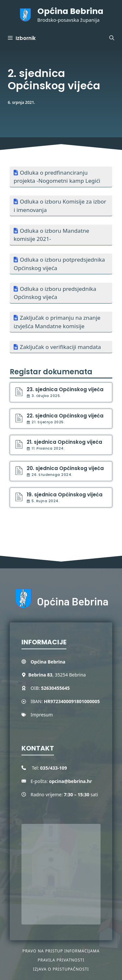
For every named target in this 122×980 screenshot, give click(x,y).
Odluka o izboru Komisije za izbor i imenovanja (60, 206)
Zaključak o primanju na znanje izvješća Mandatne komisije (57, 322)
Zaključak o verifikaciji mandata (60, 347)
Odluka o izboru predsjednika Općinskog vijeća (55, 293)
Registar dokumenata (51, 372)
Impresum (42, 715)
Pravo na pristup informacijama (61, 951)
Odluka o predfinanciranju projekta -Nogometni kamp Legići (57, 177)
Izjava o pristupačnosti (61, 969)
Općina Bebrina (70, 11)
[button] (112, 38)
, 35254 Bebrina (57, 675)
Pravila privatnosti (61, 960)
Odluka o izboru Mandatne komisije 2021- (51, 235)
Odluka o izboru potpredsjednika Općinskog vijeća (59, 264)
